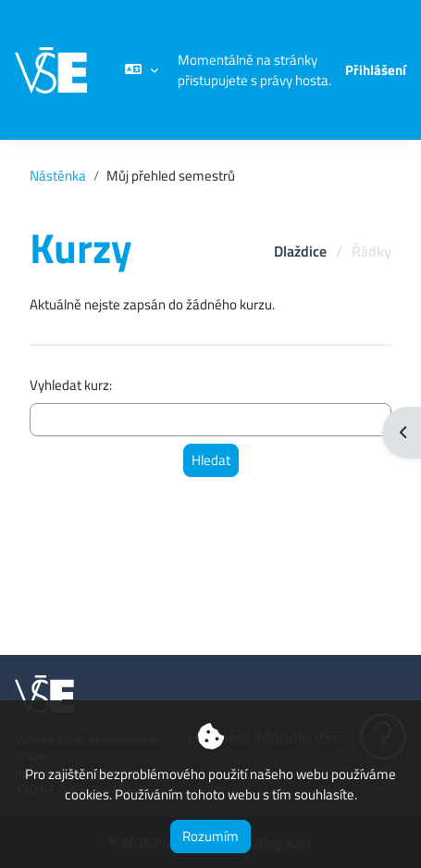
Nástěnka (58, 176)
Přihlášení (376, 70)
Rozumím (210, 836)
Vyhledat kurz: (71, 385)
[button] (141, 70)
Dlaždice (300, 251)
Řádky (371, 251)
